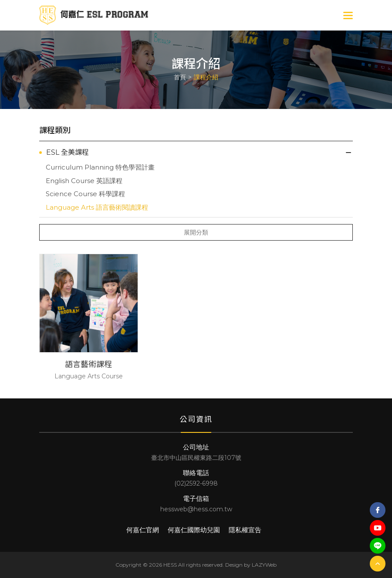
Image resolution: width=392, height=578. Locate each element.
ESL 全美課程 (68, 152)
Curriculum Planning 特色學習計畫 (100, 167)
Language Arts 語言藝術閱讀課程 (97, 207)
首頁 (180, 77)
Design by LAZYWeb (251, 565)
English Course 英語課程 (84, 181)
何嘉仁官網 (143, 530)
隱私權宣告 (245, 530)
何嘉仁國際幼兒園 (194, 530)
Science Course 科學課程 (85, 194)
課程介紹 (206, 77)
